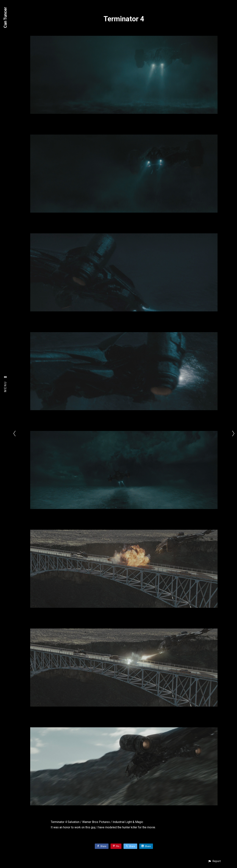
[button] (214, 861)
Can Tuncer (5, 18)
